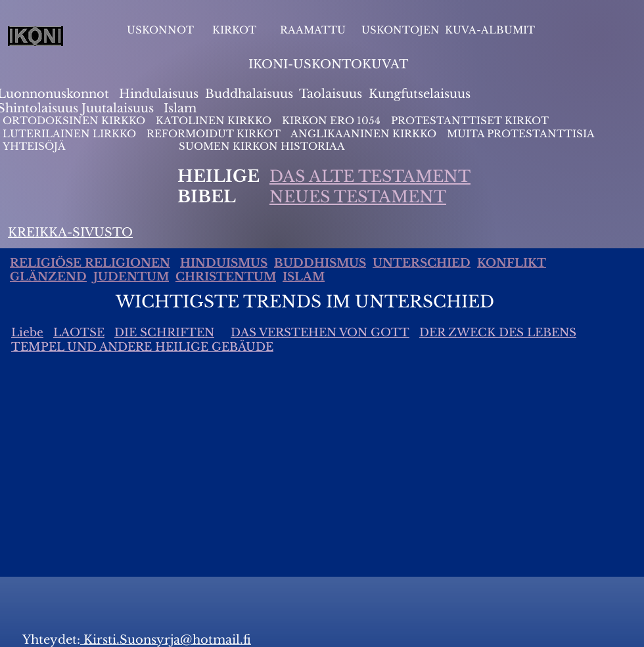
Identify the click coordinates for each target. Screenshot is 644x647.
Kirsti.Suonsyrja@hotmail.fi (166, 640)
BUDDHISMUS (320, 263)
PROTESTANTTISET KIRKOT (470, 121)
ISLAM (304, 277)
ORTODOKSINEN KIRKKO (75, 121)
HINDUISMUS (224, 263)
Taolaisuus (331, 94)
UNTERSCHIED (422, 263)
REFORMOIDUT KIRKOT (214, 134)
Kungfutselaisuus (420, 94)
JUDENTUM (131, 277)
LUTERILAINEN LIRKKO (71, 134)
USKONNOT (160, 30)
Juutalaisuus (118, 108)
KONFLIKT (512, 263)
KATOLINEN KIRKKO (215, 121)
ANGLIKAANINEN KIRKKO (363, 134)
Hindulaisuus (157, 94)
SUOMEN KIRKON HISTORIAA (262, 146)
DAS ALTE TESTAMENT (370, 176)
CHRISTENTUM (226, 277)
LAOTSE (79, 333)
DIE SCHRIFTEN (164, 333)
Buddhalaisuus (249, 94)
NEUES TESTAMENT (358, 197)
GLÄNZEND (48, 277)
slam (182, 108)
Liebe (27, 333)
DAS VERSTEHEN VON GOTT (320, 333)
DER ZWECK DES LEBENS (498, 333)
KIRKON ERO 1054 (331, 121)
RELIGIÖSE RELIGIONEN (90, 263)
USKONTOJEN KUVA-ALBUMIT (448, 30)
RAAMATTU (313, 30)
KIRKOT (236, 30)
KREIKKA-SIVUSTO (70, 233)
